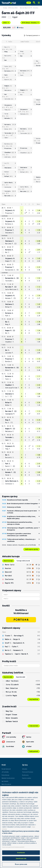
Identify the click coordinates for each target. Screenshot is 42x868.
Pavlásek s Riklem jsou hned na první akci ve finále (22, 512)
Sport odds (28, 742)
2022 (6, 23)
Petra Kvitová (5, 775)
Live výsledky (9, 737)
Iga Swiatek (5, 781)
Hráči (4, 765)
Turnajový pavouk (32, 35)
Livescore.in (9, 742)
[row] (21, 210)
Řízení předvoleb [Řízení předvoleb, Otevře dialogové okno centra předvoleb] (21, 864)
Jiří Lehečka (5, 772)
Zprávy (27, 737)
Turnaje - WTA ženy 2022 (10, 8)
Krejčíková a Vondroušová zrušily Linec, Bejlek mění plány (21, 517)
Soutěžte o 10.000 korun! (21, 612)
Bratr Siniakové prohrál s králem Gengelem (22, 504)
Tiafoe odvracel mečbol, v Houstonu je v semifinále (21, 540)
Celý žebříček (34, 699)
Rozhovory (25, 775)
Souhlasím (21, 853)
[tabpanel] (21, 574)
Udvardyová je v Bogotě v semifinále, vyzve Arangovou (22, 529)
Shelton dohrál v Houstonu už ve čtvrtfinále (21, 545)
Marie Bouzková (6, 784)
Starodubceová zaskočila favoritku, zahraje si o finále (20, 523)
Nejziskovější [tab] (8, 677)
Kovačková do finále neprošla (17, 500)
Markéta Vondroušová (8, 778)
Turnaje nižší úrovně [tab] (23, 561)
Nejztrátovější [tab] (21, 677)
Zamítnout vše (21, 858)
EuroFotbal (8, 747)
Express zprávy (27, 778)
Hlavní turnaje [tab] (8, 561)
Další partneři (34, 751)
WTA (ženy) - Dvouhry (30, 23)
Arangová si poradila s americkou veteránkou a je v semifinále (19, 535)
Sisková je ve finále (14, 507)
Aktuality (25, 769)
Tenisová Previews (28, 772)
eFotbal (27, 747)
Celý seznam (34, 726)
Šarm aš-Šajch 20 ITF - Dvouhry (29, 8)
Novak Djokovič (6, 769)
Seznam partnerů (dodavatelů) (13, 847)
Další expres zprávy (32, 549)
